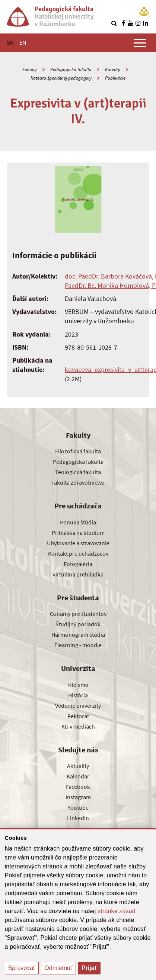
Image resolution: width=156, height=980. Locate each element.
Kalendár (78, 776)
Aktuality (78, 766)
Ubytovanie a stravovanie (78, 543)
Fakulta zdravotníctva (78, 482)
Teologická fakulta (78, 472)
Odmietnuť (58, 968)
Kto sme (78, 685)
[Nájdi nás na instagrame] (138, 23)
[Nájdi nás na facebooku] (123, 23)
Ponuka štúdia (78, 522)
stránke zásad (117, 911)
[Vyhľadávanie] (114, 23)
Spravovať (22, 968)
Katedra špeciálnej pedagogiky (61, 78)
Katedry (113, 69)
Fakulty (30, 69)
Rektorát (78, 716)
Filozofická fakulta (78, 451)
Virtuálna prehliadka (78, 574)
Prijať (89, 968)
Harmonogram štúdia (78, 634)
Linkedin (78, 818)
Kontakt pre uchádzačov (78, 553)
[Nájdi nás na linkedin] (146, 23)
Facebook (78, 787)
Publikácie (115, 78)
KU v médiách (78, 726)
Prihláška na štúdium (78, 533)
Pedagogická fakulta (71, 69)
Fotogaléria (78, 564)
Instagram (78, 797)
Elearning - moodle (78, 645)
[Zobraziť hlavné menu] (140, 43)
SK (10, 42)
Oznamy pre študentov (78, 614)
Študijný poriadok (78, 624)
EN (23, 42)
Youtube (78, 807)
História (78, 695)
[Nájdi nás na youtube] (131, 23)
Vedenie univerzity (78, 706)
